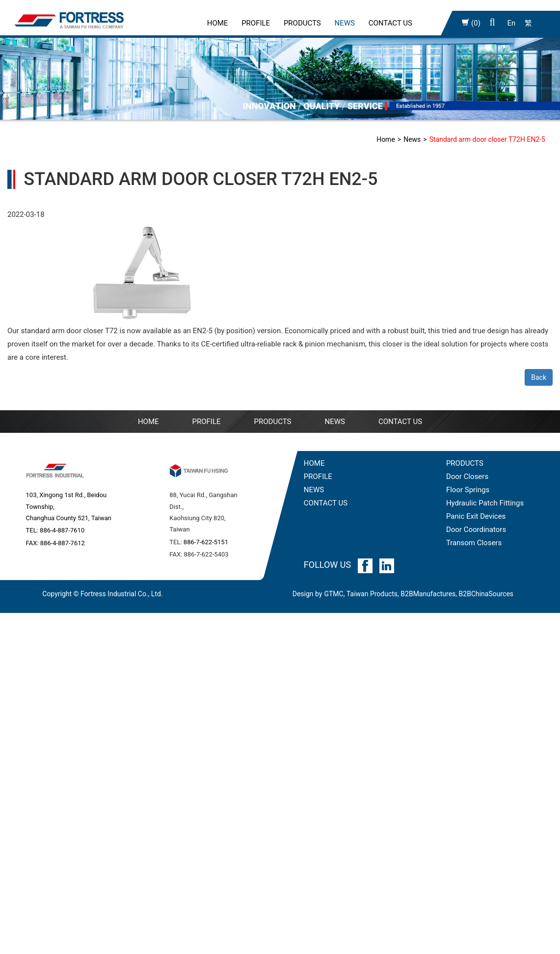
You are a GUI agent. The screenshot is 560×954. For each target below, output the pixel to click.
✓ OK (265, 947)
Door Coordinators (476, 530)
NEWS (334, 422)
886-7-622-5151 (206, 542)
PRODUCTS (465, 463)
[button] (493, 23)
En (511, 23)
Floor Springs (468, 490)
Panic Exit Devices (476, 516)
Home (218, 23)
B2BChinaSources (486, 594)
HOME (314, 463)
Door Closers (467, 477)
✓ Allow (13, 646)
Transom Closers (474, 543)
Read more (21, 739)
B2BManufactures (428, 594)
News (345, 23)
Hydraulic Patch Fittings (485, 503)
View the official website (83, 739)
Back (539, 377)
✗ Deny (12, 659)
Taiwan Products (372, 594)
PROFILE (256, 23)
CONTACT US (326, 503)
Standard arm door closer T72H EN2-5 (487, 139)
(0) (471, 23)
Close (9, 619)
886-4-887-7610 (62, 530)
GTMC (333, 594)
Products (302, 23)
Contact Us (390, 23)
